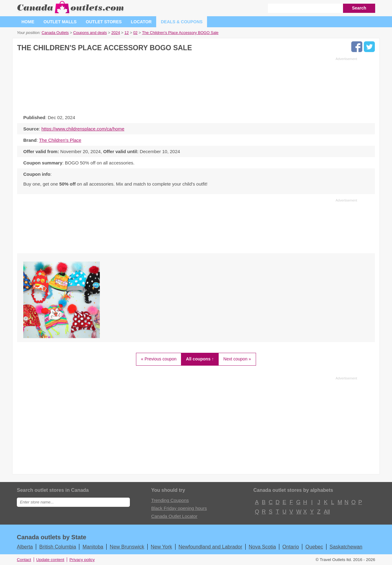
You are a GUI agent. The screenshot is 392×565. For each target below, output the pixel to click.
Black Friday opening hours (179, 508)
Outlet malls (60, 22)
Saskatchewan (346, 547)
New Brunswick (127, 547)
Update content (50, 560)
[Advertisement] (187, 84)
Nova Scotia (262, 547)
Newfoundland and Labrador (210, 547)
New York (161, 547)
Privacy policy (82, 560)
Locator (141, 22)
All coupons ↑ (200, 359)
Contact (24, 560)
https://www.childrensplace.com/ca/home (83, 129)
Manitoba (93, 547)
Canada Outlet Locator (174, 516)
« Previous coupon (159, 359)
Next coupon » (237, 359)
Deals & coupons (182, 22)
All (326, 512)
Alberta (25, 547)
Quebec (314, 547)
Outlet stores (104, 22)
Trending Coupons (170, 500)
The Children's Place (60, 140)
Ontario (291, 547)
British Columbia (58, 547)
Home (28, 22)
